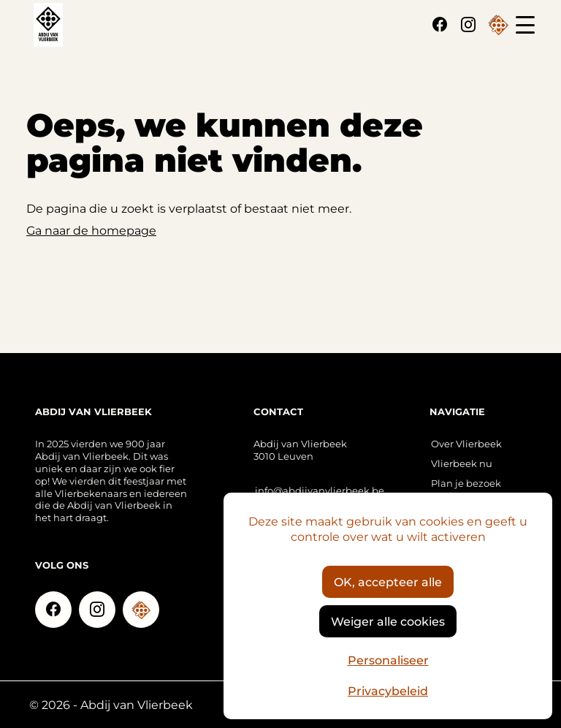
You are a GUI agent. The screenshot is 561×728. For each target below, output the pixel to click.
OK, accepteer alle (388, 581)
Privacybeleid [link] (388, 690)
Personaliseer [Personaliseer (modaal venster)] (388, 660)
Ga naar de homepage (91, 230)
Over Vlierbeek (466, 443)
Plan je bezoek (466, 483)
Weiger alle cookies (388, 621)
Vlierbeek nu (462, 463)
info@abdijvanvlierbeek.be (320, 490)
